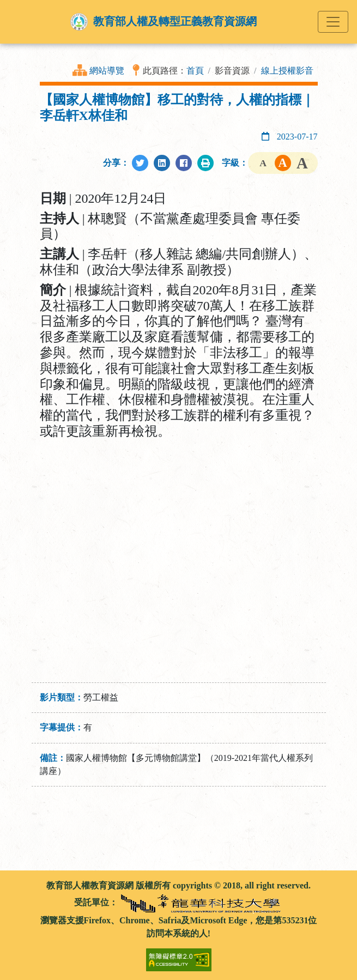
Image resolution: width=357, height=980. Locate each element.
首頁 (195, 71)
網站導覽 (107, 71)
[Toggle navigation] (333, 22)
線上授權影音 (287, 71)
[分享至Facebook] (184, 163)
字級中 (283, 163)
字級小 (263, 163)
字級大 (302, 163)
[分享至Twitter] (140, 163)
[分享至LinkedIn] (162, 163)
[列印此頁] (205, 163)
